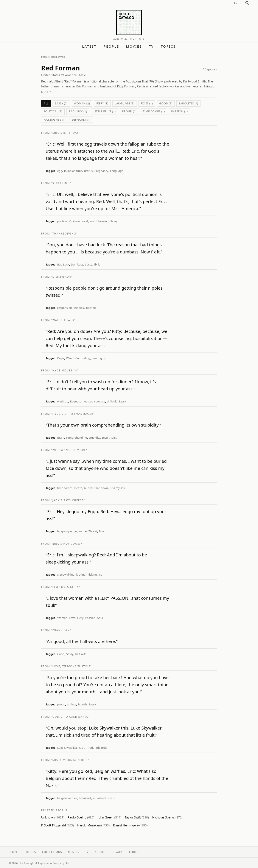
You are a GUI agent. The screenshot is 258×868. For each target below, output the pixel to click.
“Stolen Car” (62, 277)
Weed (70, 358)
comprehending (76, 438)
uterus (88, 171)
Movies (134, 46)
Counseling (83, 358)
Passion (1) (179, 111)
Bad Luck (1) (78, 111)
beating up (99, 358)
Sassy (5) (61, 103)
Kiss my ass (117, 488)
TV (151, 46)
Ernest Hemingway (130, 825)
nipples (79, 308)
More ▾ (46, 92)
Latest (90, 46)
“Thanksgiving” (64, 234)
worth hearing (99, 221)
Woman (62, 618)
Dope (61, 358)
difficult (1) (81, 120)
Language (117, 171)
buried (88, 488)
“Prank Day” (61, 630)
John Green (109, 817)
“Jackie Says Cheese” (68, 500)
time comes (65, 488)
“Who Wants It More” (69, 450)
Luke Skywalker (67, 748)
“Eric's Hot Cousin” (68, 544)
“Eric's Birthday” (66, 133)
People (111, 46)
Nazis (111, 798)
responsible (65, 308)
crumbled (99, 798)
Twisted (91, 308)
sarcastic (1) (188, 103)
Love (72, 618)
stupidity (94, 438)
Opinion (75, 221)
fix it (97, 264)
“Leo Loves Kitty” (66, 587)
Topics (168, 46)
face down (101, 488)
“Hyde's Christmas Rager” (73, 414)
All (46, 103)
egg (60, 171)
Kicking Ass (95, 575)
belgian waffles (67, 798)
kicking (81, 575)
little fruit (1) (105, 111)
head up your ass (94, 401)
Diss (114, 438)
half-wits (81, 654)
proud (61, 704)
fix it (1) (147, 103)
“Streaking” (61, 183)
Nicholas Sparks (167, 817)
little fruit (101, 748)
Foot (102, 531)
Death (78, 488)
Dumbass (77, 264)
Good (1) (166, 103)
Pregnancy (102, 171)
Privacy (117, 852)
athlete (72, 704)
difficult (112, 401)
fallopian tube (73, 171)
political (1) (53, 111)
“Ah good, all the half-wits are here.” (82, 641)
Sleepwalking (66, 575)
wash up (63, 401)
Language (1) (125, 103)
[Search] (247, 3)
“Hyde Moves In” (65, 370)
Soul (100, 618)
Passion (90, 618)
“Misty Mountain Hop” (70, 760)
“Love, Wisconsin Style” (71, 666)
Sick (82, 748)
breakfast (85, 798)
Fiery (80, 618)
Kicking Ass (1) (54, 120)
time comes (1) (154, 111)
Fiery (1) (102, 103)
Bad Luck (63, 264)
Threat (93, 531)
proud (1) (129, 111)
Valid (85, 221)
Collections (52, 852)
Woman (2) (82, 103)
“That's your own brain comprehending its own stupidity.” (103, 425)
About (100, 852)
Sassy (114, 221)
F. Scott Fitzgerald (57, 825)
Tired (89, 748)
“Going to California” (70, 717)
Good (61, 654)
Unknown (53, 817)
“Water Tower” (63, 320)
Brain (61, 438)
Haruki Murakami (93, 825)
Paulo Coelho (81, 817)
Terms (134, 852)
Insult (106, 438)
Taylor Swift (137, 817)
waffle (83, 531)
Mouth (82, 704)
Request (75, 401)
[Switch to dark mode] (235, 3)
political (62, 221)
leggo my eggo (67, 531)
